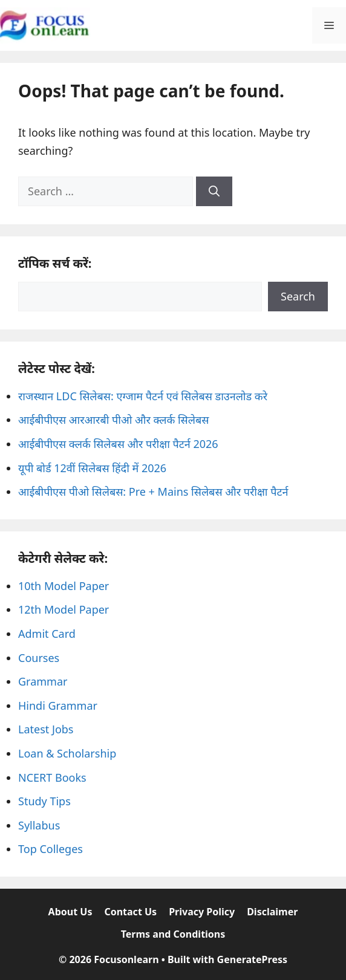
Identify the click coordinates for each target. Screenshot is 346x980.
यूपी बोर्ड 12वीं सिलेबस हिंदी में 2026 (92, 468)
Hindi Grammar (58, 706)
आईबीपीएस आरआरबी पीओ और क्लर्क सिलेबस (113, 420)
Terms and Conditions (173, 934)
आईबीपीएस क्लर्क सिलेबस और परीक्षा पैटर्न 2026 (118, 444)
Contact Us (130, 912)
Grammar (43, 681)
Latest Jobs (46, 729)
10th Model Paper (64, 586)
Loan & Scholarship (67, 753)
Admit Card (47, 634)
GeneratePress (252, 959)
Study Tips (44, 801)
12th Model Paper (64, 609)
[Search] (214, 191)
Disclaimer (272, 912)
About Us (70, 912)
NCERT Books (52, 777)
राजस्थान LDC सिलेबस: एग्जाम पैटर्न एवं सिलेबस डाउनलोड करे (143, 396)
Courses (39, 658)
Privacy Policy (202, 912)
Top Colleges (51, 849)
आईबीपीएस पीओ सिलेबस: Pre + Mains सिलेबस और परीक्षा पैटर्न (153, 492)
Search (298, 296)
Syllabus (39, 825)
